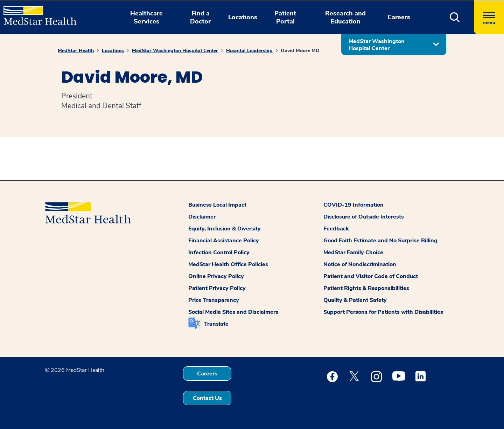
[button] (455, 17)
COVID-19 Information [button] (353, 205)
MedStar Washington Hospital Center (175, 51)
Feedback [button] (336, 229)
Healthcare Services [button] (146, 17)
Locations (113, 51)
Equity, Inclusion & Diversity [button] (225, 229)
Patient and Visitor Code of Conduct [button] (371, 276)
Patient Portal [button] (285, 17)
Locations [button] (243, 17)
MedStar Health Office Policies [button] (228, 264)
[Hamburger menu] (489, 17)
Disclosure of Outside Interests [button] (364, 217)
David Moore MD (300, 51)
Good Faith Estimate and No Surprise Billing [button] (380, 241)
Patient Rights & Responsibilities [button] (366, 288)
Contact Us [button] (207, 398)
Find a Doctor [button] (200, 17)
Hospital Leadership (249, 51)
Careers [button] (399, 17)
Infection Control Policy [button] (219, 252)
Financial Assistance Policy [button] (224, 241)
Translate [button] (216, 324)
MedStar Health (76, 51)
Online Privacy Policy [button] (216, 276)
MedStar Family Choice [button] (353, 252)
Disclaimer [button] (202, 217)
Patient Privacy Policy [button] (217, 288)
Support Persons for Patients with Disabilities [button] (383, 312)
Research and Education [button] (345, 17)
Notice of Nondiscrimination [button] (360, 264)
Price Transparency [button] (214, 300)
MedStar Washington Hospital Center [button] (377, 45)
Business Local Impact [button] (217, 205)
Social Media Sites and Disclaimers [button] (233, 312)
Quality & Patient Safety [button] (355, 300)
